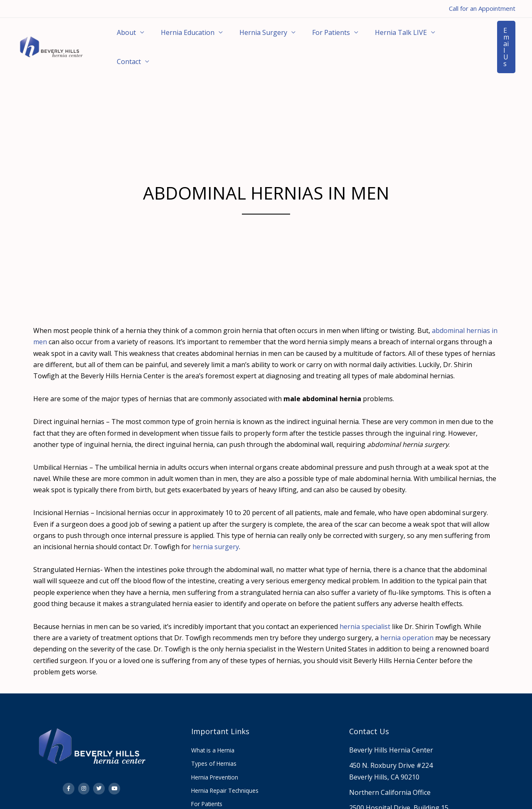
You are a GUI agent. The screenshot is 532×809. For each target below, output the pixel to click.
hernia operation (407, 619)
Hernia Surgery (247, 37)
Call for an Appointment (482, 8)
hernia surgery (216, 528)
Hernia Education (178, 37)
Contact (427, 37)
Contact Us (369, 712)
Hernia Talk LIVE (371, 37)
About (123, 37)
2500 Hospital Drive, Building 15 (399, 789)
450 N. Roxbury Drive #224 (391, 746)
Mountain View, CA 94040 (389, 800)
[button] (496, 37)
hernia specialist (365, 607)
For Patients (308, 37)
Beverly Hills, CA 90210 (384, 758)
